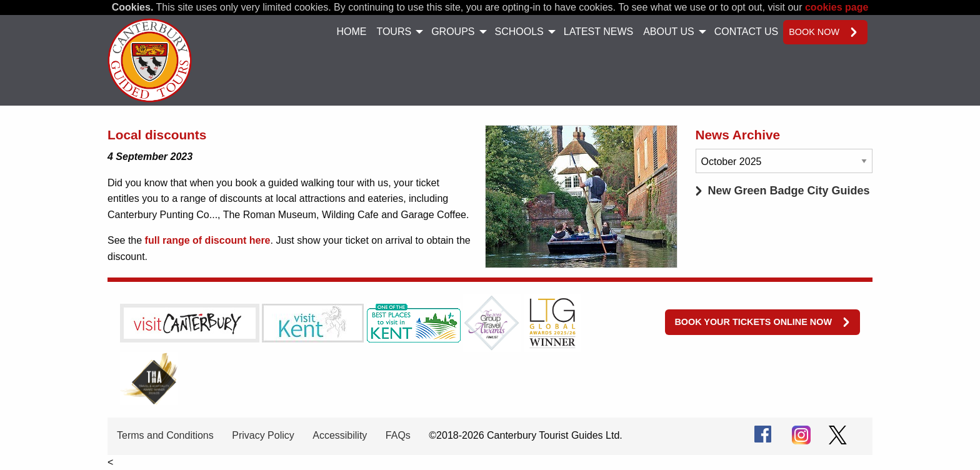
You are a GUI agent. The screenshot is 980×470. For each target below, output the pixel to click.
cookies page (837, 7)
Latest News (598, 32)
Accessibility (340, 435)
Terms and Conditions (165, 435)
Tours (394, 32)
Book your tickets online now (753, 322)
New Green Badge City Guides (789, 191)
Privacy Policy (263, 435)
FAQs (398, 435)
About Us (669, 32)
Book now (814, 32)
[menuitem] (351, 32)
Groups (453, 32)
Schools (519, 32)
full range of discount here (208, 240)
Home (351, 32)
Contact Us (747, 32)
